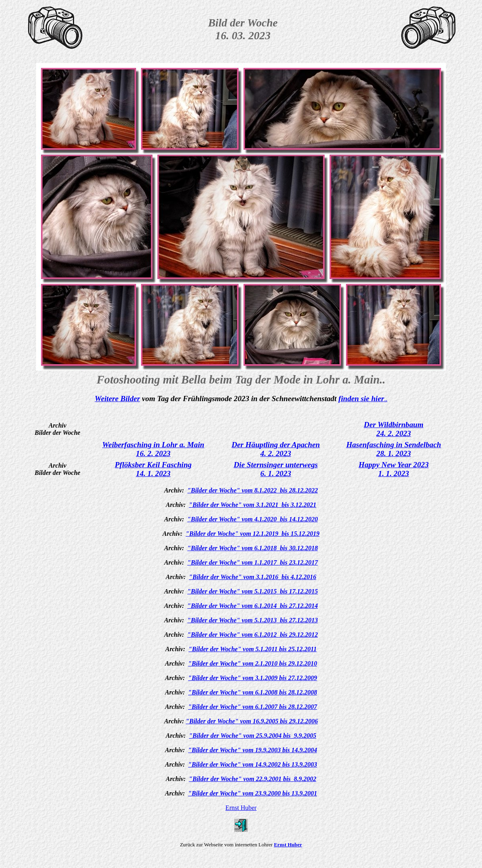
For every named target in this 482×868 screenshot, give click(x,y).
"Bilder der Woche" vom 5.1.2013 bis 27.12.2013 (253, 620)
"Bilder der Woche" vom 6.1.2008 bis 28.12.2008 (253, 692)
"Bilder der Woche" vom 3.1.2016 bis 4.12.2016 (253, 577)
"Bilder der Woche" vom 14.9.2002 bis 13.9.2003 (253, 764)
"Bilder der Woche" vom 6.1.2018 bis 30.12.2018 (253, 548)
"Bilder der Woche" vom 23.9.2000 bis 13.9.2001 (253, 793)
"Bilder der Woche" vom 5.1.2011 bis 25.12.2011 (253, 649)
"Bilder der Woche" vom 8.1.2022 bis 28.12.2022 (253, 490)
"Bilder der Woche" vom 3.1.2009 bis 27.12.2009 (253, 678)
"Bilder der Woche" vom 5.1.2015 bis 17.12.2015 (253, 591)
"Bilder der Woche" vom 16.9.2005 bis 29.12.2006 (252, 721)
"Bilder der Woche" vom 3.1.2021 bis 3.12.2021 (253, 505)
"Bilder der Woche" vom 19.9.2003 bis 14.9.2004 (253, 750)
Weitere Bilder (117, 399)
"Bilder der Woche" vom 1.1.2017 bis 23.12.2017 (253, 562)
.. (386, 399)
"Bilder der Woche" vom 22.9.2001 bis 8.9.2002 (253, 779)
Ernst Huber (241, 808)
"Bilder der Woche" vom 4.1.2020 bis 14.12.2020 (253, 519)
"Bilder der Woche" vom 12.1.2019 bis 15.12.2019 (253, 534)
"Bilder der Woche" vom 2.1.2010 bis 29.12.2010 (253, 663)
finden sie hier (361, 399)
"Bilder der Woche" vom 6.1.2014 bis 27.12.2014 (253, 606)
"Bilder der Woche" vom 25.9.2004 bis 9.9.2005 (253, 736)
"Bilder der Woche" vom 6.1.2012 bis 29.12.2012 (253, 635)
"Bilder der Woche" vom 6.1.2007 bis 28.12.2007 (253, 707)
